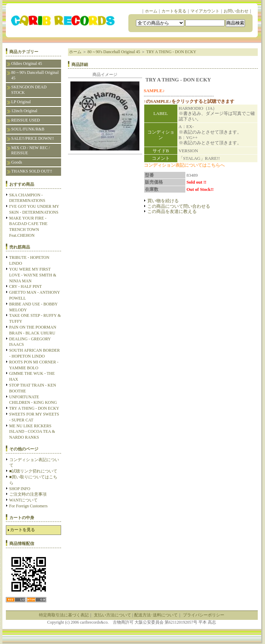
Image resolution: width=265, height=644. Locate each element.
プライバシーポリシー (204, 615)
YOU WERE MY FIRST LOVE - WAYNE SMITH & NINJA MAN (33, 275)
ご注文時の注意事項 (28, 494)
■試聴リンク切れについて (33, 471)
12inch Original (24, 111)
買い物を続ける (163, 201)
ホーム (151, 11)
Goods (17, 162)
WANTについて (24, 500)
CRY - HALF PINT (26, 286)
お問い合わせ (236, 11)
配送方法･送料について (156, 615)
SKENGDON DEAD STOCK (29, 90)
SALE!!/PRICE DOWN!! (33, 138)
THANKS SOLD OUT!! (32, 171)
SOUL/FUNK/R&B (28, 129)
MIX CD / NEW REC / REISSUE (31, 150)
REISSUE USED (26, 120)
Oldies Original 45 (27, 64)
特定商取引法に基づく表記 (64, 615)
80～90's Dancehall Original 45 (35, 75)
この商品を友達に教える (172, 211)
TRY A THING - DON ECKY (34, 408)
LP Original (21, 102)
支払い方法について (112, 615)
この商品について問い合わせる (179, 206)
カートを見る (174, 11)
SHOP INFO (20, 489)
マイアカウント (205, 11)
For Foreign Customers (28, 506)
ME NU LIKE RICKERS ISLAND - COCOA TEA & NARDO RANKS (32, 432)
